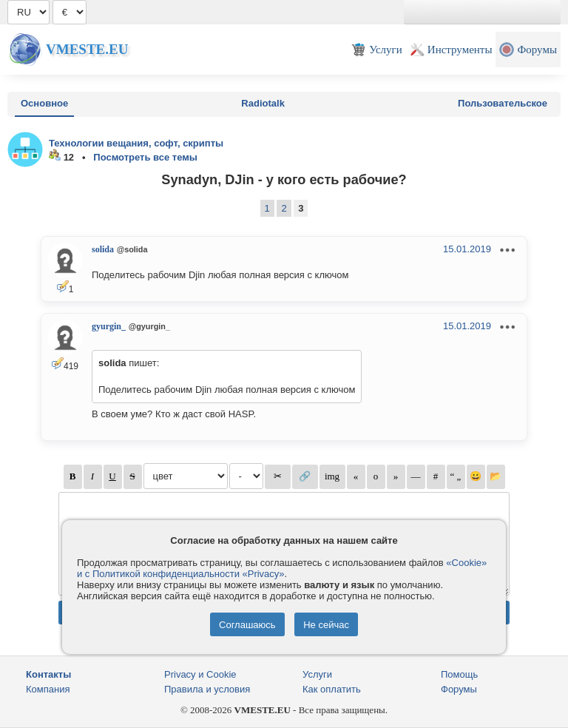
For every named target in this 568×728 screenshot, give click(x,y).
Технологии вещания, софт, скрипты (136, 143)
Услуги (317, 674)
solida (103, 249)
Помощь (459, 674)
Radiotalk (263, 103)
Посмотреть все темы (145, 157)
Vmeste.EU (87, 49)
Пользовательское (503, 103)
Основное (44, 103)
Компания (48, 689)
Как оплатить (332, 689)
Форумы (459, 689)
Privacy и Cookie (200, 674)
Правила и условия (207, 689)
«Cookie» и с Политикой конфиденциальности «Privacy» (282, 568)
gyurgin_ (109, 326)
